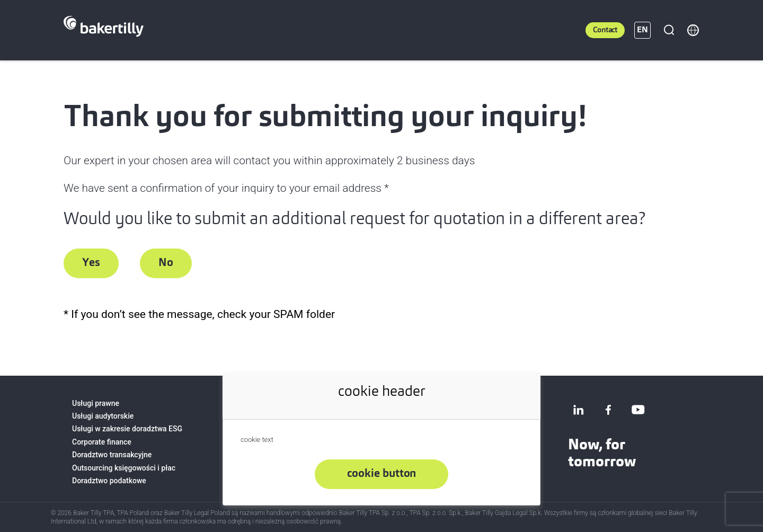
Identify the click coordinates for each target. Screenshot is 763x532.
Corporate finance (102, 442)
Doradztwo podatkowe (109, 481)
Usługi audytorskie (103, 416)
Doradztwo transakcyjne (112, 455)
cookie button (382, 474)
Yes (91, 263)
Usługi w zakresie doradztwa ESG (127, 429)
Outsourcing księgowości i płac (124, 468)
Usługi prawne (96, 403)
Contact (605, 30)
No (166, 263)
